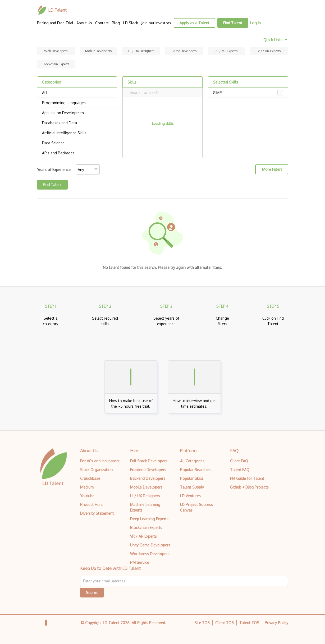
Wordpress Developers (150, 554)
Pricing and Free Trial (55, 23)
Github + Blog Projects (249, 487)
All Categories (192, 461)
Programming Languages (77, 103)
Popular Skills (192, 478)
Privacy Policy (276, 623)
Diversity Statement (97, 513)
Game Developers (184, 51)
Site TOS (202, 623)
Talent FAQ (240, 470)
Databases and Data (77, 123)
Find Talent (233, 23)
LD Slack (131, 23)
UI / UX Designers (141, 51)
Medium (87, 487)
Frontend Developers (148, 470)
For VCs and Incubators (100, 461)
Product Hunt (91, 505)
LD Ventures (190, 496)
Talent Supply (192, 487)
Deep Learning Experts (149, 519)
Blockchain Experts (56, 64)
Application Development (77, 113)
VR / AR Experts (269, 51)
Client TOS (225, 623)
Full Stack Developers (149, 461)
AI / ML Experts (226, 51)
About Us (84, 23)
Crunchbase (90, 478)
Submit (92, 593)
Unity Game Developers (150, 545)
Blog (116, 23)
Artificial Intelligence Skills (77, 133)
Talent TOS (249, 623)
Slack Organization (96, 470)
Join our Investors (156, 23)
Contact (102, 23)
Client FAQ (239, 461)
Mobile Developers (98, 51)
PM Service (140, 562)
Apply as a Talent (194, 23)
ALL (77, 93)
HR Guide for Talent (247, 478)
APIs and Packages (77, 153)
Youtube (87, 496)
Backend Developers (148, 478)
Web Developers (56, 51)
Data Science (77, 143)
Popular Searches (195, 470)
